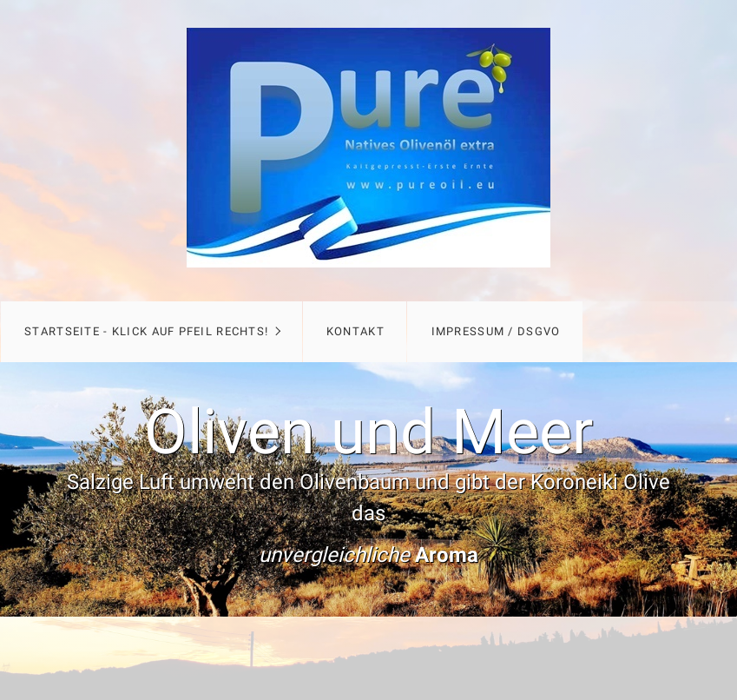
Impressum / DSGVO (496, 331)
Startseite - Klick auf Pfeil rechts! (146, 331)
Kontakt (355, 331)
